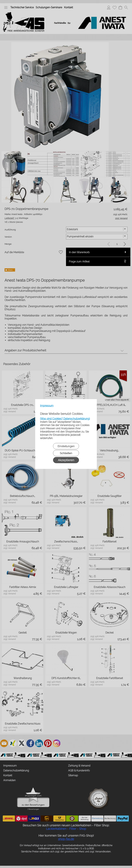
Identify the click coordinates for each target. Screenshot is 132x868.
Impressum (47, 406)
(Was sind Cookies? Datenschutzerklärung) (65, 419)
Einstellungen (66, 446)
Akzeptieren (66, 460)
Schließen (66, 453)
